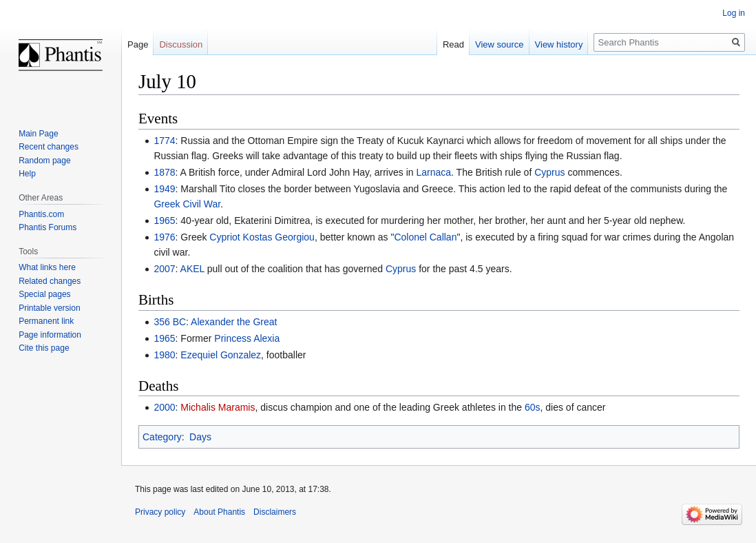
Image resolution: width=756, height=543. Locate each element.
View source (500, 44)
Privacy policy (160, 512)
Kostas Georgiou (279, 237)
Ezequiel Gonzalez (221, 355)
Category (162, 437)
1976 (164, 237)
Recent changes (49, 147)
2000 (164, 407)
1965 (164, 221)
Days (200, 437)
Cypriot (224, 237)
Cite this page (44, 348)
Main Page (38, 134)
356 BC (170, 322)
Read (453, 44)
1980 (164, 355)
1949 (164, 189)
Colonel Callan (425, 237)
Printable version (49, 308)
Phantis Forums (48, 227)
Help (27, 174)
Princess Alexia (247, 338)
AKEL (192, 269)
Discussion (181, 44)
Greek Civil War (187, 204)
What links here (47, 267)
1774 (164, 141)
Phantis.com (41, 214)
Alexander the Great (234, 322)
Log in (734, 13)
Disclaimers (275, 512)
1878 (164, 172)
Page (138, 44)
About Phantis (219, 512)
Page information (50, 335)
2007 (164, 269)
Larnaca (433, 172)
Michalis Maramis (218, 407)
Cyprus (549, 172)
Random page (44, 161)
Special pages (44, 294)
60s (533, 407)
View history (559, 44)
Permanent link (46, 321)
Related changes (50, 281)
